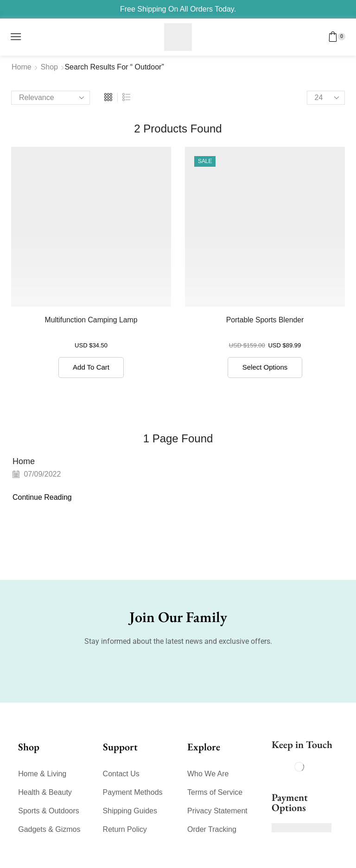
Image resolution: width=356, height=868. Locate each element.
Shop (49, 67)
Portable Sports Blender (265, 320)
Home (22, 67)
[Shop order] (51, 98)
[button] (16, 37)
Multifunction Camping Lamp (91, 320)
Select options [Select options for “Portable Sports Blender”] (265, 367)
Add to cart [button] (91, 367)
